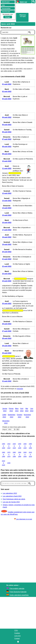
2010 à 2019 (30, 454)
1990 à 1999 (20, 454)
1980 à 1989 (14, 454)
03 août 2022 (7, 99)
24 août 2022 (7, 281)
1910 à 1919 (9, 446)
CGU (16, 630)
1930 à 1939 (20, 446)
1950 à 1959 (30, 446)
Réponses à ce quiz (23, 16)
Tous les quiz (6, 12)
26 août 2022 (7, 324)
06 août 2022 (7, 132)
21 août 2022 (7, 259)
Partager (8, 17)
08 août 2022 (7, 147)
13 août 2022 (7, 201)
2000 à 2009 (25, 454)
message (20, 389)
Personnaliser (6, 8)
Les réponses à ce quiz (23, 519)
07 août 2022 (7, 139)
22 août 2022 (7, 266)
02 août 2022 (7, 92)
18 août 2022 (7, 237)
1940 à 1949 (25, 446)
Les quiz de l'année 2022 (11, 502)
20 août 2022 (7, 252)
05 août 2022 (7, 125)
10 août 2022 (7, 161)
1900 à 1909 (3, 446)
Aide (3, 5)
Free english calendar (17, 589)
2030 (9, 463)
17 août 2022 (7, 230)
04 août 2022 (7, 117)
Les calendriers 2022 (10, 493)
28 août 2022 (7, 338)
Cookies (17, 633)
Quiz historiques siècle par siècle (14, 499)
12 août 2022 (7, 193)
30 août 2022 (7, 353)
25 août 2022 (7, 304)
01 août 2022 (7, 84)
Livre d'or (18, 636)
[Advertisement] (25, 8)
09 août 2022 (7, 154)
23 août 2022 (7, 274)
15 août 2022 (7, 215)
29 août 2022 (7, 346)
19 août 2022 (7, 244)
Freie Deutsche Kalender (18, 592)
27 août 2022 (7, 331)
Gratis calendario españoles (19, 595)
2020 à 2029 (3, 463)
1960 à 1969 (3, 454)
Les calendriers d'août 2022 (12, 496)
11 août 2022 (7, 168)
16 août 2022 (7, 223)
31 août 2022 (7, 381)
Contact (17, 638)
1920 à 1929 (14, 446)
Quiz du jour (6, 2)
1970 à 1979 (9, 454)
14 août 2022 (7, 208)
